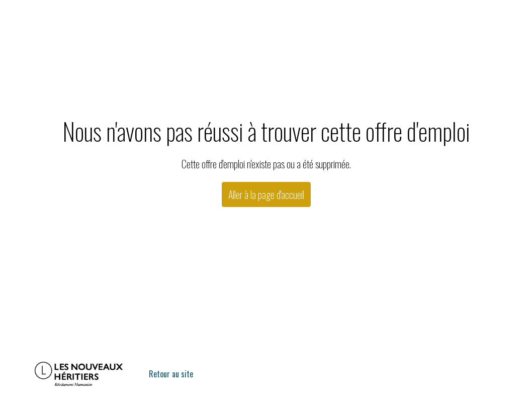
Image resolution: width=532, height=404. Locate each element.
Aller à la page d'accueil (266, 194)
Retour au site (171, 374)
